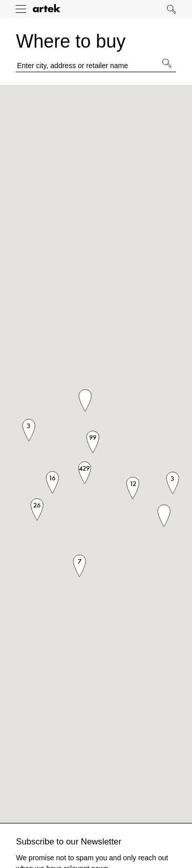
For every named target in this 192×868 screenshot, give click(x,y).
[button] (164, 516)
